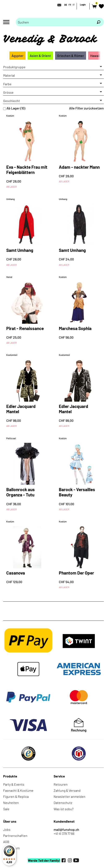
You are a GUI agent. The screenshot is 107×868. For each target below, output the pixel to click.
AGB (6, 842)
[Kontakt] (58, 5)
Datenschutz (63, 803)
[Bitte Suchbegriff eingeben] (55, 22)
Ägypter (17, 56)
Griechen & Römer (71, 56)
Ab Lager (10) (16, 108)
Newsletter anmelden (70, 796)
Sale (6, 809)
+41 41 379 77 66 (64, 833)
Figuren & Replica (16, 796)
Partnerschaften (15, 836)
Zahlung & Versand (67, 790)
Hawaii (95, 56)
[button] (53, 67)
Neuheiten (11, 803)
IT (74, 5)
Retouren (61, 784)
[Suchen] (99, 22)
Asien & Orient (40, 56)
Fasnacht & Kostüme (18, 790)
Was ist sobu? (64, 809)
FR (70, 5)
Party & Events (14, 784)
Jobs (7, 829)
